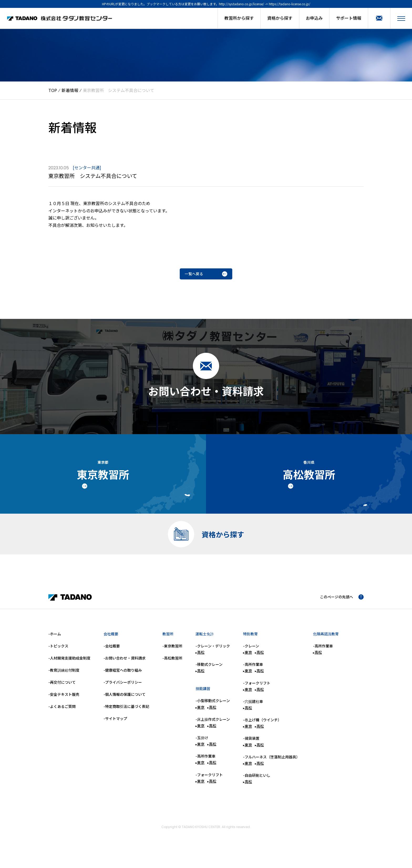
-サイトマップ (115, 731)
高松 (200, 664)
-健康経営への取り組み (123, 682)
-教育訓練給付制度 (64, 682)
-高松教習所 (172, 670)
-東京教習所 (172, 658)
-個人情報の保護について (125, 706)
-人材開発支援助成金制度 (69, 670)
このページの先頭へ (339, 609)
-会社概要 (112, 658)
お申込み (314, 18)
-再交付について (62, 694)
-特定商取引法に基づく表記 (126, 718)
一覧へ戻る (206, 275)
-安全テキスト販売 (64, 706)
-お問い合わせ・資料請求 (125, 670)
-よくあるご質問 (62, 718)
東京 (200, 719)
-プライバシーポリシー (123, 694)
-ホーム (55, 646)
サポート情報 (349, 18)
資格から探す (280, 18)
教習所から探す (239, 18)
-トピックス (58, 658)
